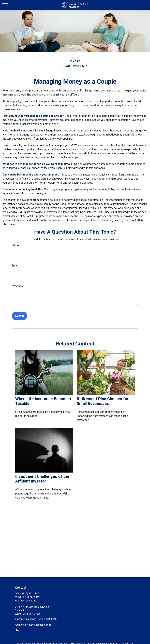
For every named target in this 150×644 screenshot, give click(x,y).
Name (15, 245)
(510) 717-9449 (31, 597)
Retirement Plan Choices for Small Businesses (103, 401)
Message (17, 286)
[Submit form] (20, 316)
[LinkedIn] (17, 630)
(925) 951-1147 (31, 594)
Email (15, 266)
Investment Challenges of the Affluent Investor (42, 479)
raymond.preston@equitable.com (33, 625)
